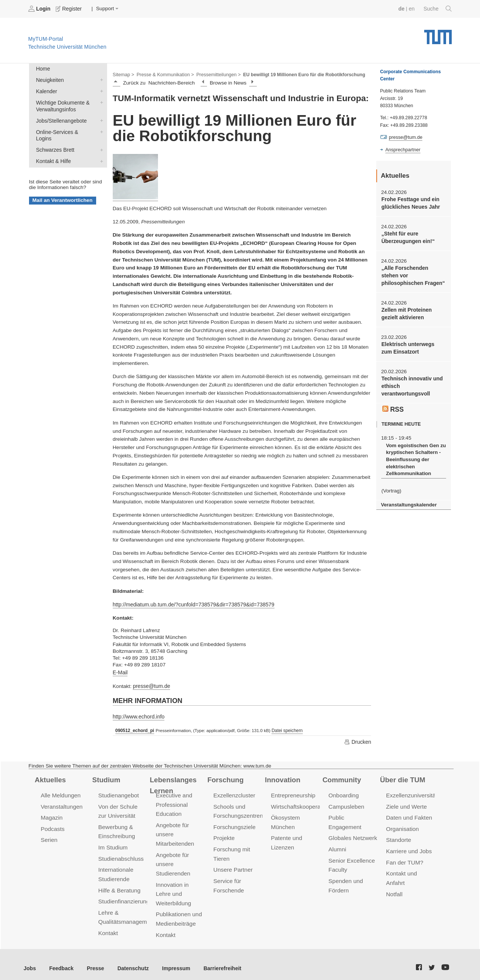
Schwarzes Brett (100, 141)
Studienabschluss (120, 855)
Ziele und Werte (406, 805)
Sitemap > (123, 74)
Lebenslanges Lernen (173, 783)
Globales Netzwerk (352, 826)
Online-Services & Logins (100, 130)
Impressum (172, 961)
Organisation (402, 826)
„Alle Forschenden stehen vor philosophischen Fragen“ (413, 274)
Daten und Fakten (409, 816)
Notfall (394, 890)
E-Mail (120, 672)
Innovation (282, 778)
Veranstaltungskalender (408, 500)
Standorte (398, 837)
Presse (94, 961)
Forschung (225, 778)
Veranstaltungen (61, 805)
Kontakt (108, 928)
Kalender (100, 90)
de (402, 8)
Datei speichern (285, 729)
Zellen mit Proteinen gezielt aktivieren (406, 312)
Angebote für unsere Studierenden (173, 861)
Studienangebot (118, 794)
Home (43, 68)
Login (40, 9)
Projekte (224, 835)
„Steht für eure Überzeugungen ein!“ (407, 237)
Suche (438, 9)
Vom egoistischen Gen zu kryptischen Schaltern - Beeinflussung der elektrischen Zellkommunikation (415, 455)
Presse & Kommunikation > (164, 74)
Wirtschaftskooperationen (303, 805)
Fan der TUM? (404, 859)
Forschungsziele (234, 824)
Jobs (30, 961)
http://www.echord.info (138, 715)
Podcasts (52, 826)
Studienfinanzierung (123, 897)
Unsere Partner (232, 866)
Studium (106, 778)
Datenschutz (130, 961)
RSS (393, 405)
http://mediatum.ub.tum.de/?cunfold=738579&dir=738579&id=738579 (191, 604)
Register (69, 9)
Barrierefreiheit (217, 961)
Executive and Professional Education (173, 803)
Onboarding (343, 794)
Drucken (358, 740)
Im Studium (113, 844)
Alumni (337, 837)
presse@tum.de (151, 685)
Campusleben (346, 805)
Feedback (61, 961)
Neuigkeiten (100, 79)
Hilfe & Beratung (119, 886)
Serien (49, 837)
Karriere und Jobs (408, 848)
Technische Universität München (438, 34)
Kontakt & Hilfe (100, 152)
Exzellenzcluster (234, 794)
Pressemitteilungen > (216, 74)
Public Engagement (353, 816)
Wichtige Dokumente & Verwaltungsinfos (100, 101)
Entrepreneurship (292, 794)
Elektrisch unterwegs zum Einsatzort (413, 346)
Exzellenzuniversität (411, 794)
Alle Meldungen (60, 794)
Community (341, 778)
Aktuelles (50, 778)
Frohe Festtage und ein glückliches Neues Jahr (410, 203)
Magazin (51, 816)
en (412, 8)
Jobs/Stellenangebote (100, 119)
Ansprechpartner (402, 149)
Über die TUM (402, 778)
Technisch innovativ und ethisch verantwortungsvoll (411, 383)
